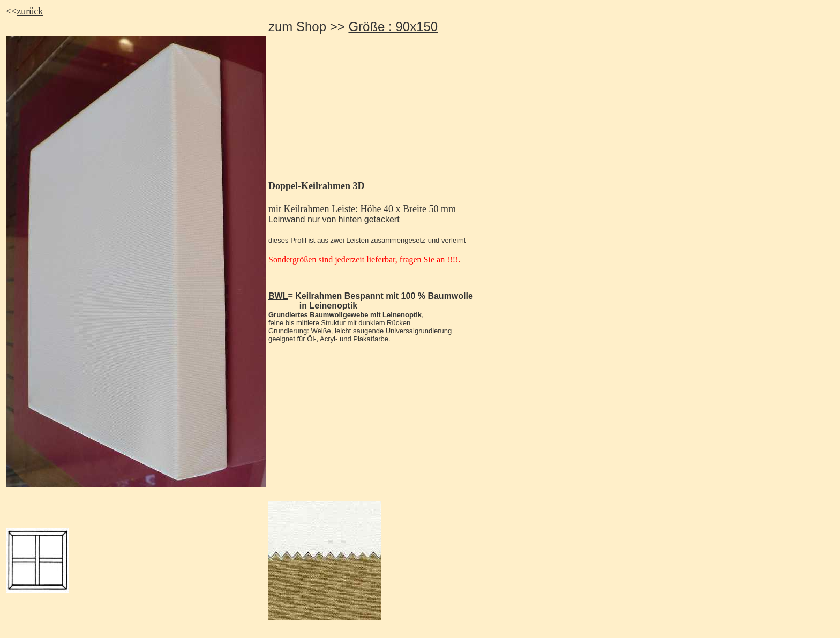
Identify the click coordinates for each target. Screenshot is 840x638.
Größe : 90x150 (393, 27)
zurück (30, 11)
